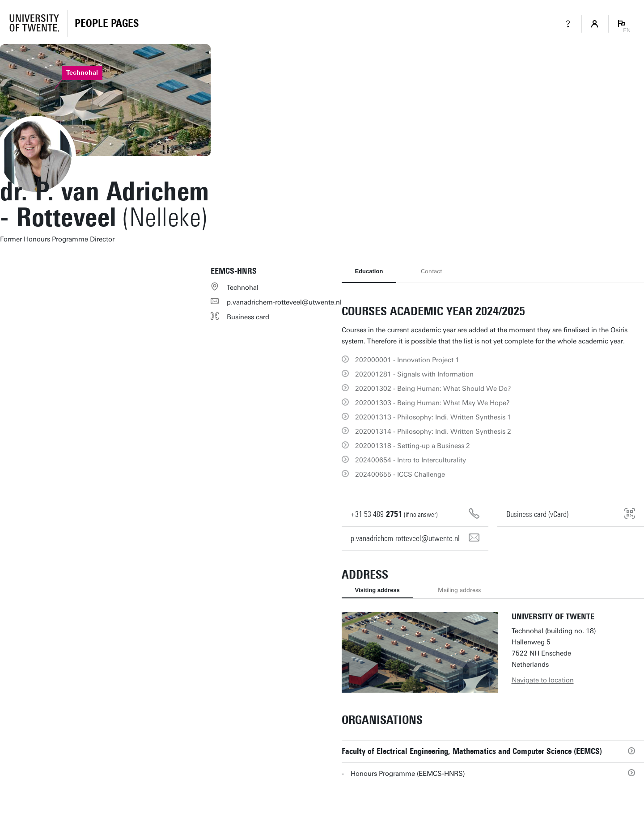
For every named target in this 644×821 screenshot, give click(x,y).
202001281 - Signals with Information (414, 374)
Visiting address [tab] (377, 590)
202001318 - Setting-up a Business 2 (413, 446)
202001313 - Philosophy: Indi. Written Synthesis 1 (433, 417)
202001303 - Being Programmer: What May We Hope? (432, 403)
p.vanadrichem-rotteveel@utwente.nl (284, 302)
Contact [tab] (431, 271)
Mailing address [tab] (459, 590)
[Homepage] (107, 24)
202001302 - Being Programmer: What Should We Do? (433, 389)
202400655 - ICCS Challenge (400, 474)
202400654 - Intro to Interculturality (411, 460)
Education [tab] (369, 271)
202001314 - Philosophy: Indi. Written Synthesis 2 (433, 432)
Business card (248, 317)
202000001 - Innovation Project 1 (407, 360)
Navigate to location (543, 680)
